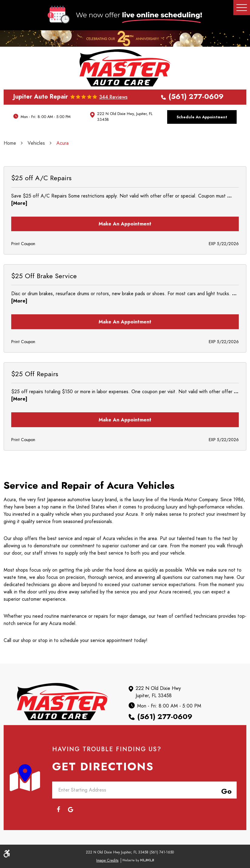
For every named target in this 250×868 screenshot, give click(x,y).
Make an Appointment (125, 224)
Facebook (58, 809)
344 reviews (113, 97)
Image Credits (107, 860)
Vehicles (36, 143)
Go (225, 790)
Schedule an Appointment (202, 117)
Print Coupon (23, 244)
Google (70, 809)
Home (10, 143)
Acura (62, 143)
